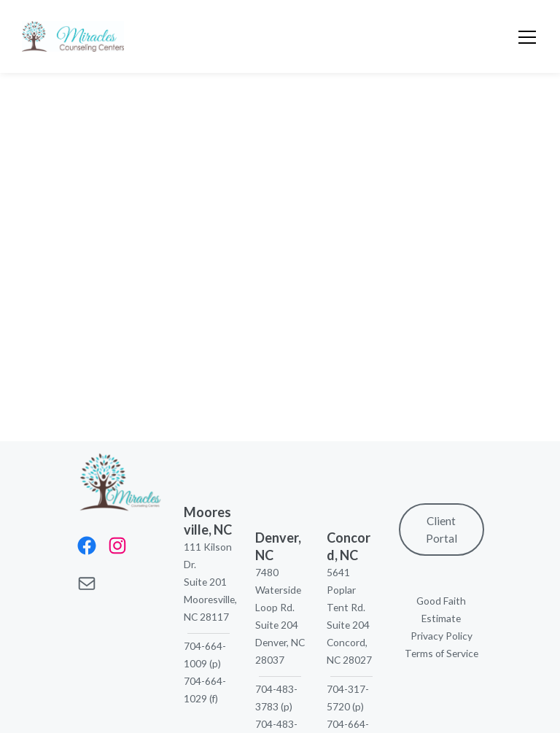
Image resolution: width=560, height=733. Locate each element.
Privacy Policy (442, 636)
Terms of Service (442, 653)
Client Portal (442, 530)
